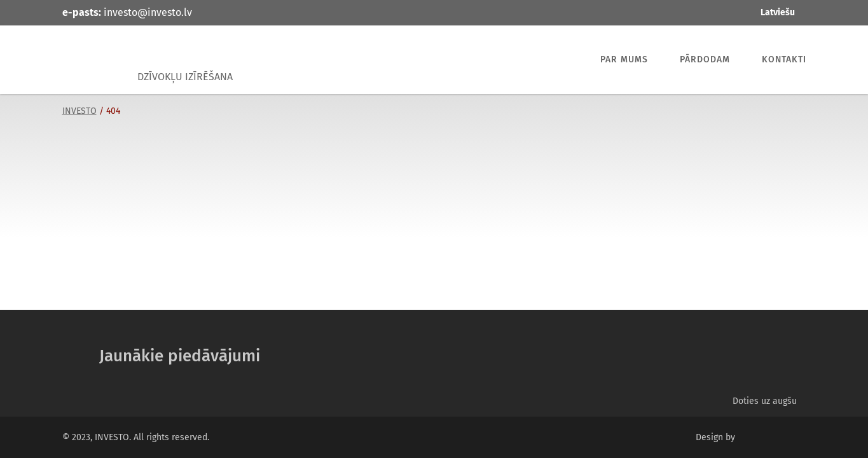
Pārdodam (705, 59)
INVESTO (94, 60)
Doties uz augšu (765, 401)
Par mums (624, 59)
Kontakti (784, 59)
